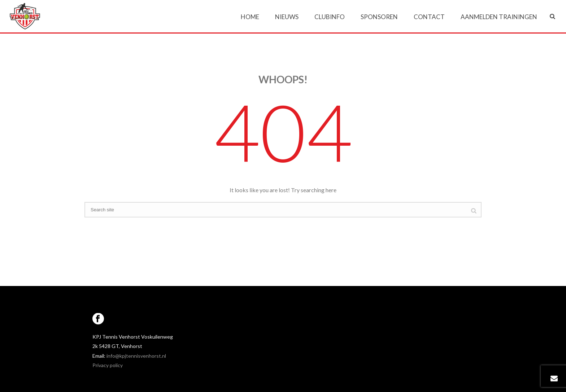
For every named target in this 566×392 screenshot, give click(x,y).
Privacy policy (108, 365)
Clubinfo (330, 17)
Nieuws (287, 17)
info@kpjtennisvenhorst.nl (136, 356)
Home (250, 17)
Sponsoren (379, 17)
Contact (429, 17)
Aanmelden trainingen (499, 17)
